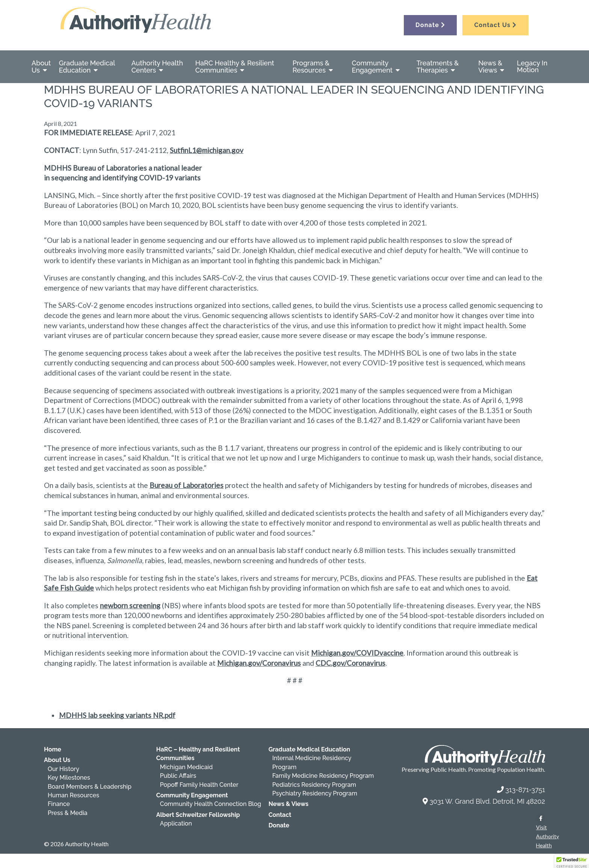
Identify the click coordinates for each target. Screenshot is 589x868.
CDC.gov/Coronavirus (350, 663)
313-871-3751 (525, 790)
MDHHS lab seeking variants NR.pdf (117, 715)
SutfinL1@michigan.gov (207, 150)
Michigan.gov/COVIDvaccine (357, 653)
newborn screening (130, 605)
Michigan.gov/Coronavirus (259, 663)
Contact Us (495, 25)
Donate (430, 25)
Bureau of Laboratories (187, 485)
